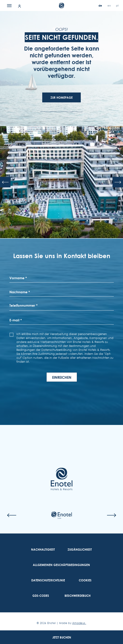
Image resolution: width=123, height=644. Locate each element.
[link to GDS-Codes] (41, 596)
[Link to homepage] (61, 479)
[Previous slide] (5, 182)
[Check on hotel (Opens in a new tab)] (61, 515)
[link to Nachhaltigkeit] (43, 550)
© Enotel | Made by (61, 623)
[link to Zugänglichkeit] (80, 550)
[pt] (117, 6)
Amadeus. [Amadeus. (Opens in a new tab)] (79, 623)
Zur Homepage (62, 98)
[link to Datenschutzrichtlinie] (48, 580)
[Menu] (9, 5)
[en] (109, 6)
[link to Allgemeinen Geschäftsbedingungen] (61, 565)
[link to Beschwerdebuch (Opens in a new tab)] (78, 596)
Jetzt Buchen (62, 637)
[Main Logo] (62, 6)
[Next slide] (118, 182)
